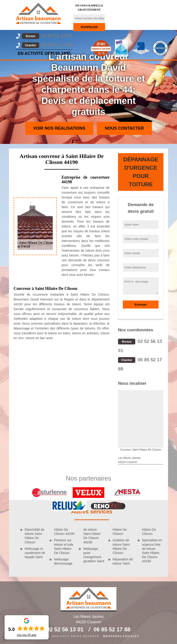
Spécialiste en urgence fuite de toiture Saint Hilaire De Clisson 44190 (152, 551)
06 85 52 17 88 (47, 45)
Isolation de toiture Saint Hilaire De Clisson (121, 546)
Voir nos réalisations (59, 128)
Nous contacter (124, 128)
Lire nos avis (27, 635)
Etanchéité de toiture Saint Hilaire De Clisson (35, 536)
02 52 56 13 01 (47, 36)
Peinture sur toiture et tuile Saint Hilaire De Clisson (64, 546)
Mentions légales (121, 636)
